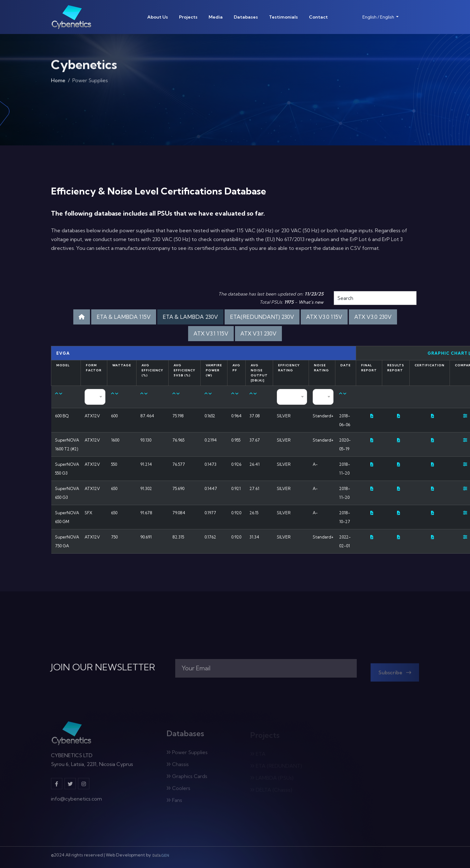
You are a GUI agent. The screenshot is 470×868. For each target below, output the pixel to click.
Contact (318, 17)
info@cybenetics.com (76, 802)
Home (58, 82)
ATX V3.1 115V (211, 333)
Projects (188, 17)
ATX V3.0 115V (324, 317)
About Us (158, 17)
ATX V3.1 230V (258, 333)
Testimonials (283, 17)
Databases (246, 17)
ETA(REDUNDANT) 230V (262, 317)
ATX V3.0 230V (373, 317)
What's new (311, 302)
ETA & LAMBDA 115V (124, 317)
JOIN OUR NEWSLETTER (103, 667)
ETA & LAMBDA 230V (190, 317)
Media (216, 17)
